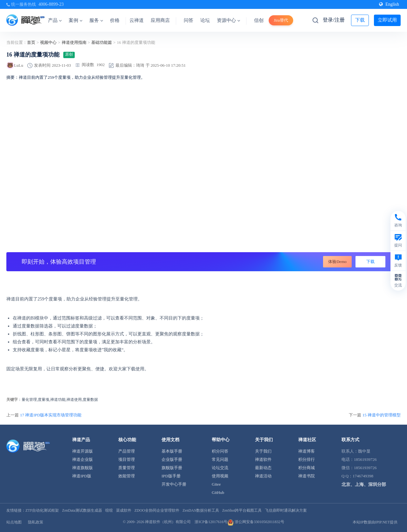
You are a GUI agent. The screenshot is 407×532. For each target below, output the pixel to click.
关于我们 (263, 451)
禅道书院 (307, 476)
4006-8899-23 (51, 4)
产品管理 (127, 451)
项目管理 (127, 459)
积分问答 (220, 451)
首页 (31, 42)
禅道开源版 (83, 451)
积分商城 (307, 468)
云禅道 (137, 20)
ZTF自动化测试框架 (42, 510)
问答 (189, 20)
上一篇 (44, 415)
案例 (76, 20)
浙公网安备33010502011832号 (256, 522)
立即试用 (387, 20)
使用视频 (220, 476)
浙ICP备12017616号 (211, 522)
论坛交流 (220, 468)
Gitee (216, 484)
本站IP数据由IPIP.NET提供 (375, 522)
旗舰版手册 (172, 468)
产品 (55, 20)
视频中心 (48, 42)
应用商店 (160, 20)
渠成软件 (124, 510)
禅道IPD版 (82, 476)
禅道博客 (307, 451)
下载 (360, 20)
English (389, 4)
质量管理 (127, 468)
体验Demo (337, 262)
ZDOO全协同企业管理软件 (157, 510)
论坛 (205, 20)
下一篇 (375, 415)
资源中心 (228, 20)
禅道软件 (263, 459)
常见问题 (220, 459)
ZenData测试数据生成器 (82, 510)
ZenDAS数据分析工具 (201, 510)
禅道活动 (263, 476)
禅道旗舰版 (83, 468)
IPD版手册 (171, 476)
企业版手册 (172, 459)
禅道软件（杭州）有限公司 (168, 522)
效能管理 (127, 476)
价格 (115, 20)
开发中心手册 (174, 484)
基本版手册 (172, 451)
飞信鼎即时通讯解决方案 (286, 510)
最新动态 (263, 468)
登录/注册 (334, 20)
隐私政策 (36, 522)
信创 (259, 20)
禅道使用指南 (74, 42)
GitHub (218, 492)
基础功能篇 (102, 42)
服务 (96, 20)
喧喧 (109, 510)
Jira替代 (281, 20)
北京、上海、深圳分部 (364, 485)
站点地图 (14, 522)
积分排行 (307, 459)
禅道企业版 (83, 459)
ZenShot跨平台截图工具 (242, 510)
